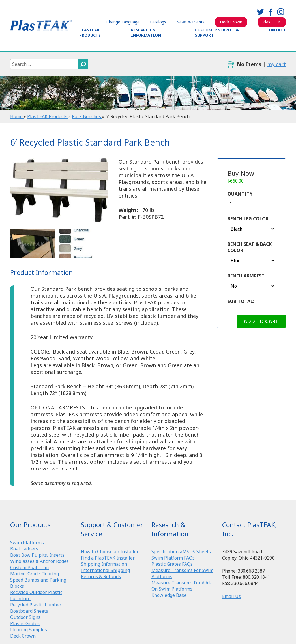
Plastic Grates (25, 623)
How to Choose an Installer (110, 552)
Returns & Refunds (101, 576)
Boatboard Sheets (29, 611)
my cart (276, 64)
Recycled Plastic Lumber (36, 605)
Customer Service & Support (217, 32)
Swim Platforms (27, 543)
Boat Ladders (24, 549)
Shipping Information (104, 564)
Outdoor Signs (25, 617)
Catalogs (158, 22)
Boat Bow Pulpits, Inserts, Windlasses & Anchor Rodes (39, 558)
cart (230, 64)
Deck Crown (231, 22)
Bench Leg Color (248, 219)
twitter (260, 12)
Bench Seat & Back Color (250, 247)
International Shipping (105, 570)
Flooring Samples (29, 630)
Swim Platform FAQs (173, 558)
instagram (281, 12)
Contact (276, 30)
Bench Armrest (246, 276)
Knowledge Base (169, 595)
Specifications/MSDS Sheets (181, 552)
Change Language (123, 22)
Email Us (231, 596)
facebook (271, 12)
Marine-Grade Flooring (35, 574)
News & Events (190, 22)
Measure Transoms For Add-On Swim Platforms (181, 586)
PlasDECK (272, 22)
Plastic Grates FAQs (172, 564)
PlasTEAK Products (90, 32)
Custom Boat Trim (29, 567)
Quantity (240, 194)
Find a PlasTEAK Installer (108, 558)
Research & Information (146, 32)
